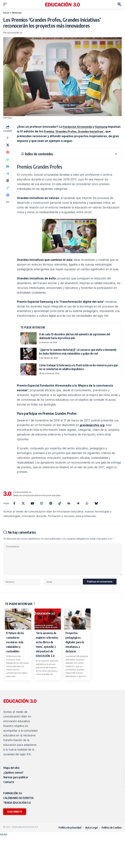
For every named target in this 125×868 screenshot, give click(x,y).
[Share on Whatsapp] (8, 162)
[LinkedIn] (69, 503)
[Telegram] (78, 503)
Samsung (104, 127)
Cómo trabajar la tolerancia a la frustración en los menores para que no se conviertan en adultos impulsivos (78, 367)
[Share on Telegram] (8, 178)
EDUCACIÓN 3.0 (16, 33)
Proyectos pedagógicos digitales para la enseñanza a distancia (75, 645)
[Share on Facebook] (8, 138)
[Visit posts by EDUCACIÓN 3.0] (7, 494)
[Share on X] (8, 146)
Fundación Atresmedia (79, 127)
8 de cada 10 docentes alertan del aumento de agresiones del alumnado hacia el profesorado (74, 336)
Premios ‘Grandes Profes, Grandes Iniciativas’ (89, 131)
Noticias (17, 13)
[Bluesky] (96, 503)
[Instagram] (42, 503)
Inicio (6, 13)
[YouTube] (32, 503)
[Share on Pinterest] (8, 154)
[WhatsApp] (87, 503)
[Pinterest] (51, 503)
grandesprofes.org (93, 425)
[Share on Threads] (8, 185)
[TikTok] (60, 503)
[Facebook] (14, 503)
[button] (6, 4)
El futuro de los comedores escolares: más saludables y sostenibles (15, 645)
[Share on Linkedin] (8, 170)
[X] (23, 503)
